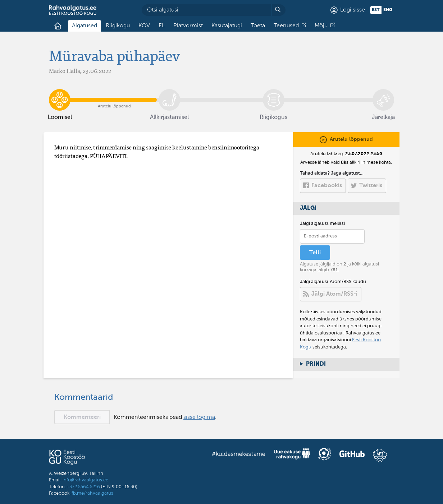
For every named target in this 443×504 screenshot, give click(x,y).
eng (388, 10)
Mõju (321, 26)
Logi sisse (353, 10)
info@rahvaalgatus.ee (85, 480)
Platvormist (188, 26)
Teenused (286, 26)
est (376, 10)
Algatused (85, 26)
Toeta (258, 26)
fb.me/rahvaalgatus (92, 493)
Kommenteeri (82, 417)
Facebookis (327, 186)
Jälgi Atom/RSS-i (334, 294)
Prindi (316, 364)
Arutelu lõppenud (115, 94)
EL (162, 26)
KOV (144, 26)
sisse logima (199, 417)
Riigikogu (118, 26)
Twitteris (371, 186)
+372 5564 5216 (83, 487)
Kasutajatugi (227, 26)
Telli (315, 253)
